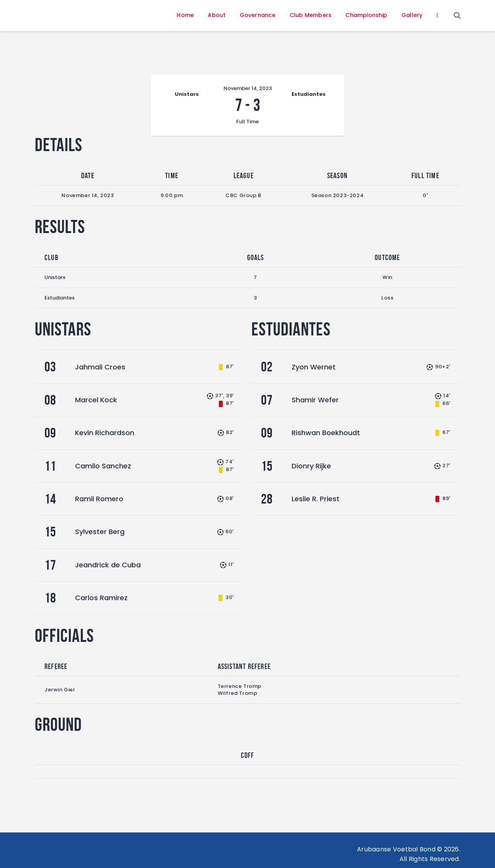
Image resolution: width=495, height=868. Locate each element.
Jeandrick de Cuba (108, 565)
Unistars (55, 277)
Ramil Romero (99, 499)
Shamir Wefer (315, 400)
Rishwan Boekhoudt (326, 433)
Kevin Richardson (105, 433)
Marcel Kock (96, 400)
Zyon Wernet (314, 367)
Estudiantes (60, 298)
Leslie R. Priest (316, 499)
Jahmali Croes (100, 367)
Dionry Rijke (311, 466)
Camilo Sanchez (103, 466)
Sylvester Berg (100, 532)
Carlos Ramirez (101, 598)
